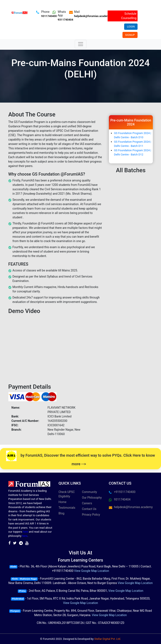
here (25, 532)
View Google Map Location (92, 571)
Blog (62, 513)
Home (63, 502)
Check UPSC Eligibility (67, 494)
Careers (87, 503)
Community (90, 492)
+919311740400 (125, 492)
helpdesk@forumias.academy (92, 16)
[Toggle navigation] (81, 44)
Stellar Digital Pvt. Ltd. (108, 639)
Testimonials (67, 508)
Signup (130, 35)
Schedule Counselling (129, 16)
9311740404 (65, 20)
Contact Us (89, 509)
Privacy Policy (91, 515)
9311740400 (49, 16)
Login (131, 27)
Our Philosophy (92, 498)
